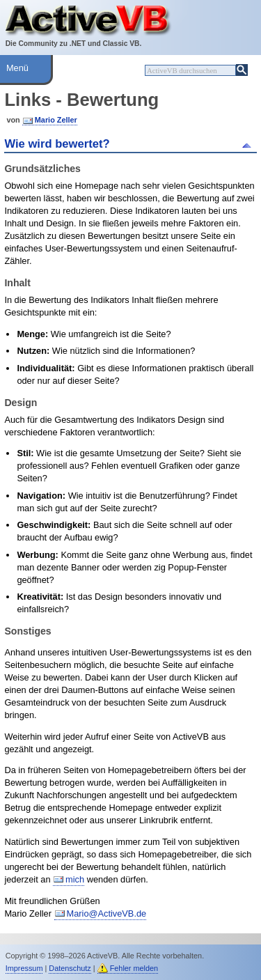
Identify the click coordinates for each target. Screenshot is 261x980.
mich (75, 879)
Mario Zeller (56, 120)
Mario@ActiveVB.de (107, 913)
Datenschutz (70, 968)
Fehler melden (134, 968)
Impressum (24, 968)
